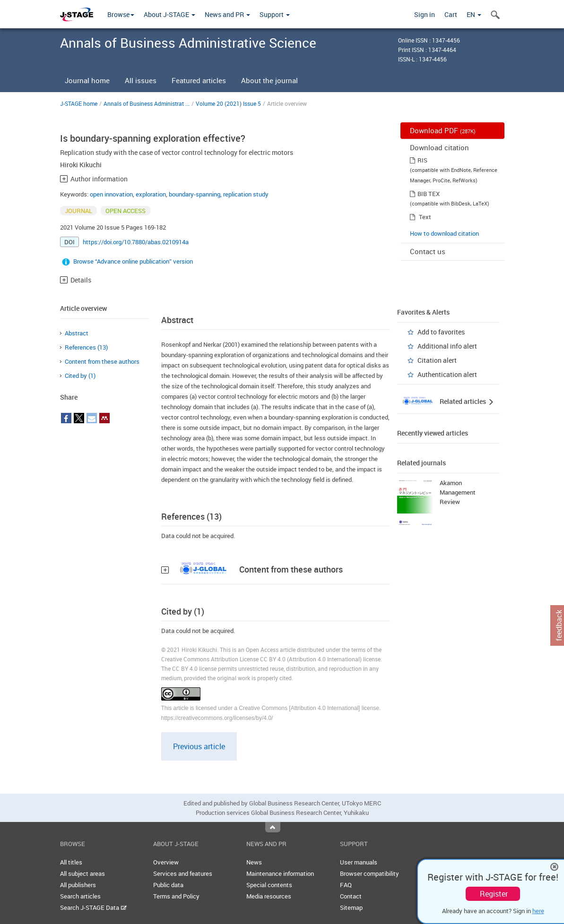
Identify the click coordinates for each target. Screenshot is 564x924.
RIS (422, 160)
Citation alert (437, 360)
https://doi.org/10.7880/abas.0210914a (136, 242)
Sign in (425, 14)
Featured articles (199, 80)
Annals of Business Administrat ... (147, 103)
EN (474, 14)
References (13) (86, 347)
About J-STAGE (169, 14)
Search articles (80, 896)
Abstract (77, 333)
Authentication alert (447, 374)
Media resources (269, 896)
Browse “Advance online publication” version (133, 261)
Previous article (199, 746)
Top (273, 827)
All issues (141, 80)
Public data (168, 885)
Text (425, 217)
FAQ (346, 885)
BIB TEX (429, 194)
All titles (71, 862)
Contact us (428, 251)
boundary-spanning (195, 194)
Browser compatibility (369, 873)
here (538, 911)
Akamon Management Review (458, 492)
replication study (246, 194)
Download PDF (443, 130)
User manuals (359, 862)
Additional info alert (447, 346)
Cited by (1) (80, 376)
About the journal (269, 80)
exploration (151, 194)
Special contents (269, 885)
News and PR (227, 14)
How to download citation (444, 233)
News (254, 862)
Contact (351, 896)
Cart (451, 14)
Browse (121, 14)
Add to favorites (441, 332)
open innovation (111, 194)
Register (494, 894)
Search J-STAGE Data (93, 907)
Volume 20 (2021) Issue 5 (228, 103)
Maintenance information (280, 873)
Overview (166, 862)
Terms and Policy (176, 896)
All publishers (78, 885)
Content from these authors (102, 361)
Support (275, 14)
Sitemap (351, 907)
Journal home (87, 80)
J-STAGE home (79, 103)
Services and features (183, 873)
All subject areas (82, 873)
